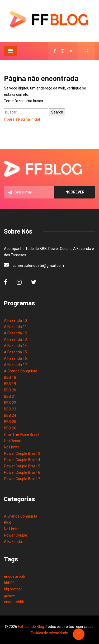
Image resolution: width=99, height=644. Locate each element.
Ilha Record (13, 441)
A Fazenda (13, 542)
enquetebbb (14, 602)
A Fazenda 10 (15, 320)
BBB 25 (10, 422)
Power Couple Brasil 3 (22, 453)
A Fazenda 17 (15, 365)
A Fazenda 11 (15, 327)
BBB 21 (10, 396)
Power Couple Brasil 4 (22, 460)
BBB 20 (10, 390)
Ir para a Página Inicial (22, 119)
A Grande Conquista (21, 371)
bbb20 (9, 583)
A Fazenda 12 (15, 333)
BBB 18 (10, 377)
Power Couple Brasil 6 (22, 472)
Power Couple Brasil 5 (22, 466)
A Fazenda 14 (15, 346)
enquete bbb (15, 576)
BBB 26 (10, 428)
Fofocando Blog (31, 627)
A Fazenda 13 (15, 339)
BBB (8, 523)
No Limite (12, 447)
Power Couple (16, 535)
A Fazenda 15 (15, 352)
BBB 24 (10, 415)
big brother (13, 589)
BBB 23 (10, 409)
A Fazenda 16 (15, 358)
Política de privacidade (49, 633)
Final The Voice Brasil (22, 434)
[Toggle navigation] (10, 51)
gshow (10, 595)
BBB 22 (10, 403)
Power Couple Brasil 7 (22, 479)
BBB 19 (10, 384)
